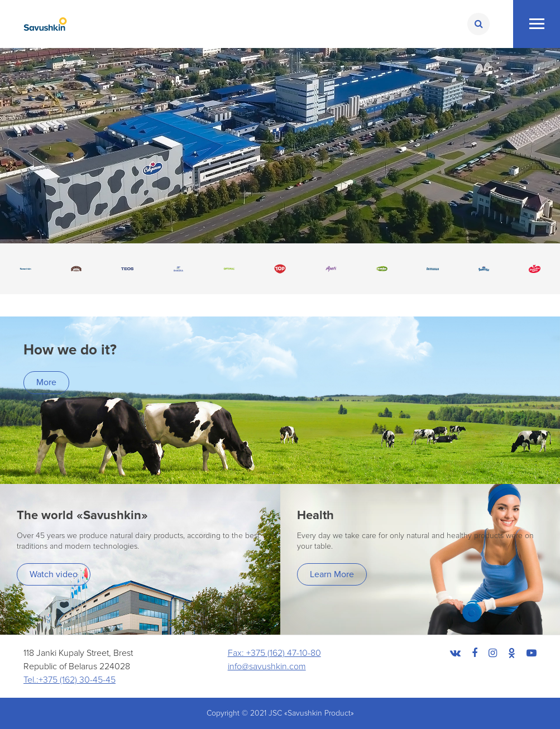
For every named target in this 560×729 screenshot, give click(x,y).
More (46, 382)
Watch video (54, 574)
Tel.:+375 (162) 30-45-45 (70, 680)
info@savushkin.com (267, 666)
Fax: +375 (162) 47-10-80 (274, 653)
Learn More (332, 574)
